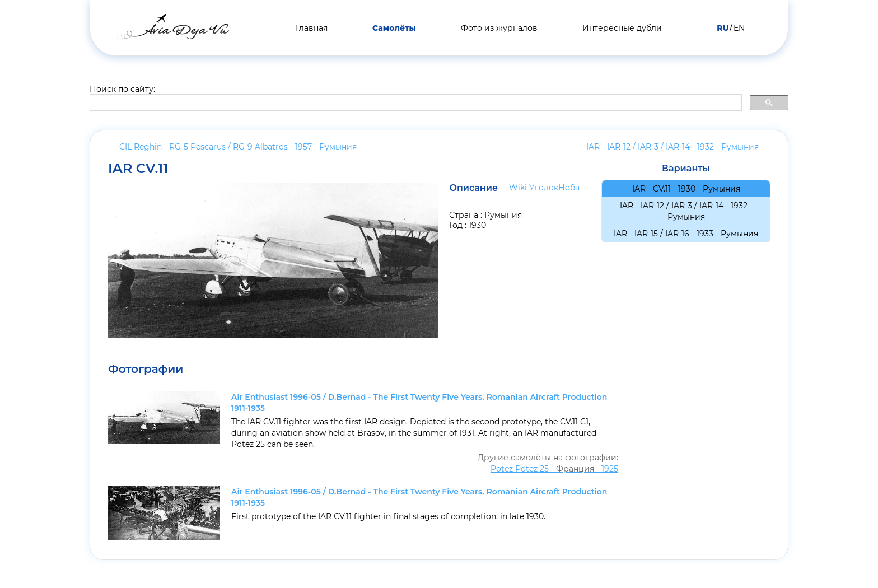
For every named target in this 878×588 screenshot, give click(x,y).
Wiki (518, 188)
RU (723, 28)
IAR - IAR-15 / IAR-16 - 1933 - (686, 234)
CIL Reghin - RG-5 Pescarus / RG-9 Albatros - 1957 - (238, 147)
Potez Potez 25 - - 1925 (554, 469)
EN (739, 28)
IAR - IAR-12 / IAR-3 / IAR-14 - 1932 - (672, 147)
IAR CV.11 (138, 169)
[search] (415, 103)
